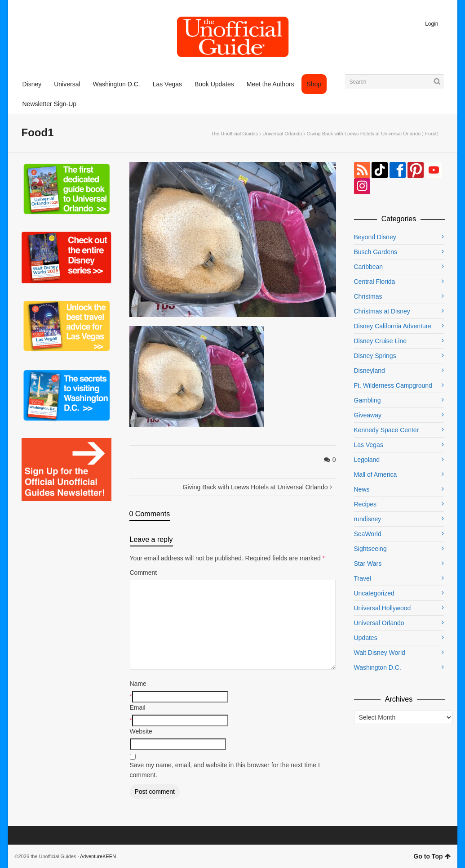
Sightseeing (370, 549)
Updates (366, 638)
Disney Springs (375, 356)
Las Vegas (369, 445)
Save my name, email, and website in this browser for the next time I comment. (225, 770)
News (362, 489)
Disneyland (370, 371)
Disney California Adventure (393, 326)
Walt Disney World (380, 653)
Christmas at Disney (382, 311)
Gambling (368, 400)
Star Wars (368, 564)
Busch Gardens (376, 252)
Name (138, 684)
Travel (363, 578)
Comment (144, 573)
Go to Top (432, 856)
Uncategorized (374, 593)
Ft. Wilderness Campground (393, 385)
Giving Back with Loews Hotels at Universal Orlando (363, 134)
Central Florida (375, 282)
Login (432, 24)
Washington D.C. (378, 667)
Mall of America (376, 474)
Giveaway (368, 415)
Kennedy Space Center (387, 430)
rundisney (368, 519)
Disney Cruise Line (381, 341)
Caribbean (369, 267)
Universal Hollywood (383, 608)
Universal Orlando (282, 134)
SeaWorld (368, 534)
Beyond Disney (375, 237)
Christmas (368, 296)
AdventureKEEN (98, 856)
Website (141, 731)
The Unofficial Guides (234, 134)
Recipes (365, 504)
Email (138, 707)
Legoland (367, 460)
